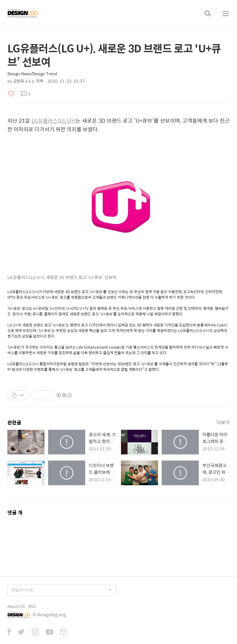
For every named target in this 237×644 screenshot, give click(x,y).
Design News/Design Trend (32, 74)
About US (16, 606)
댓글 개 (15, 513)
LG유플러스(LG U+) (54, 121)
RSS (32, 606)
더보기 (223, 422)
